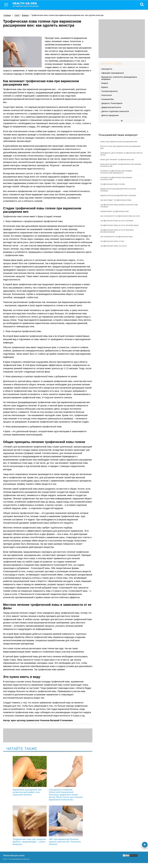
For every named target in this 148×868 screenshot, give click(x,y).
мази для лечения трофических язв (117, 159)
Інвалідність (107, 69)
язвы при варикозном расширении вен (119, 141)
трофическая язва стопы (112, 241)
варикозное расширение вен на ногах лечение (118, 190)
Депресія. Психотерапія (112, 103)
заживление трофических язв (114, 211)
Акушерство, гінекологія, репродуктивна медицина (119, 78)
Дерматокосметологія (111, 107)
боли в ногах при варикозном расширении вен (120, 147)
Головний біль (108, 99)
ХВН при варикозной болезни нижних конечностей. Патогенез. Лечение (64, 828)
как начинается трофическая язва (116, 236)
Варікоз (105, 87)
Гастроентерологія (109, 91)
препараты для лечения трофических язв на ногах (121, 154)
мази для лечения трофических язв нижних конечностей (121, 165)
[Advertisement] (122, 39)
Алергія (105, 83)
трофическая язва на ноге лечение (117, 221)
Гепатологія (107, 95)
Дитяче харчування (110, 115)
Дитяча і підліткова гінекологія (115, 111)
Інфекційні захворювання (113, 73)
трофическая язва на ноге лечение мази (119, 225)
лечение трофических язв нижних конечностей (116, 178)
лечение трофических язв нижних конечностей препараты (116, 172)
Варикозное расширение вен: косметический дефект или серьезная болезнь (31, 776)
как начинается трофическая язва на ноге (120, 216)
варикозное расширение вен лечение (118, 195)
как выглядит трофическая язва (116, 200)
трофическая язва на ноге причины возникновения (117, 231)
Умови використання (14, 860)
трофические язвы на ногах (113, 246)
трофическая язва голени (113, 184)
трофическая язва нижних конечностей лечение (119, 206)
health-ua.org (28, 4)
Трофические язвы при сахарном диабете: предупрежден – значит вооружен (31, 829)
